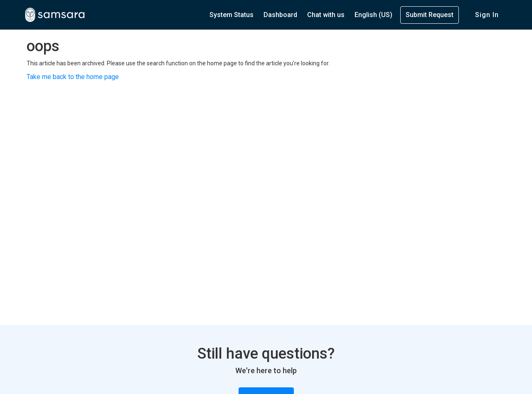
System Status (232, 15)
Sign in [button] (487, 15)
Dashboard (280, 15)
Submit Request (430, 15)
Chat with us (326, 15)
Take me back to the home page (73, 77)
